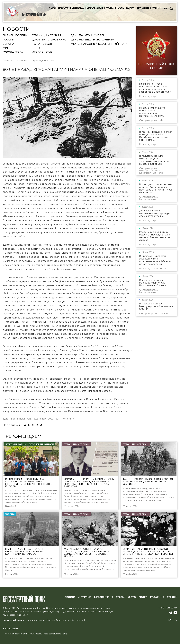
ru (175, 620)
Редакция (143, 8)
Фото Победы (42, 44)
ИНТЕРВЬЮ (85, 597)
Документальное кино (49, 40)
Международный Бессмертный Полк (99, 44)
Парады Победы (15, 36)
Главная (7, 61)
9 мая (52, 8)
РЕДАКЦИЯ (157, 597)
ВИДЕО (143, 597)
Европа (8, 44)
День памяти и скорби (88, 36)
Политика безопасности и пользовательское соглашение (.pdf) (35, 634)
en (166, 8)
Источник (68, 419)
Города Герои (13, 52)
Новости (64, 8)
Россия (8, 40)
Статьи (110, 8)
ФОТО (132, 597)
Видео (130, 8)
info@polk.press (11, 629)
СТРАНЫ (172, 597)
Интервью (78, 8)
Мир (6, 48)
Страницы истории (46, 36)
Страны (156, 8)
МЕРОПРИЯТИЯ (104, 597)
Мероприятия (95, 8)
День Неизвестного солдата (92, 40)
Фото (120, 8)
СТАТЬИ (121, 597)
